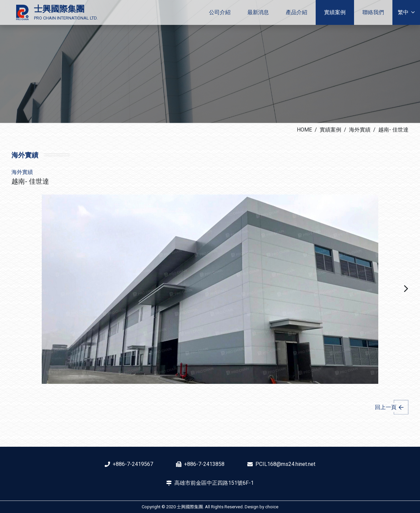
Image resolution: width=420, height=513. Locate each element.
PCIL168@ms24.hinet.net (285, 464)
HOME (304, 130)
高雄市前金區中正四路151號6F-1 (214, 483)
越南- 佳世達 (393, 130)
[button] (406, 289)
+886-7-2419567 (133, 464)
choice (272, 507)
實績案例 (330, 130)
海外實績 (360, 130)
